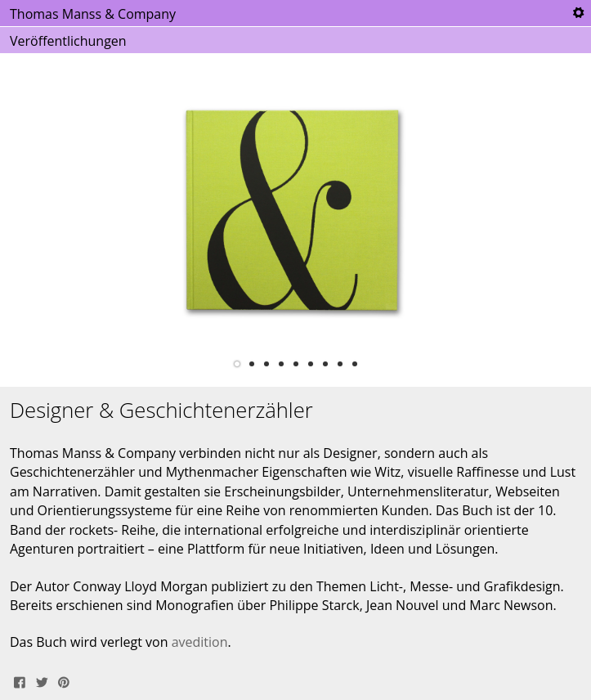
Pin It (64, 680)
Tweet (42, 680)
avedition (200, 642)
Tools (578, 13)
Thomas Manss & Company (93, 14)
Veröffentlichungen (68, 41)
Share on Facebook (20, 680)
